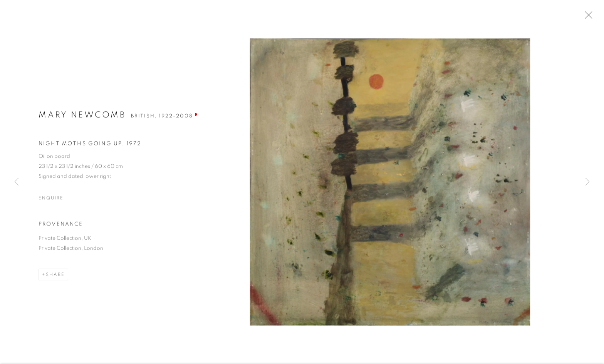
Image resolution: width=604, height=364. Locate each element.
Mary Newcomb (82, 118)
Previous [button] (17, 182)
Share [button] (55, 278)
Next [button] (587, 182)
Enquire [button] (51, 201)
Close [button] (587, 17)
